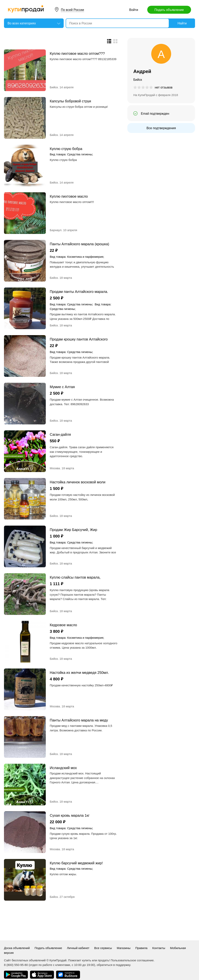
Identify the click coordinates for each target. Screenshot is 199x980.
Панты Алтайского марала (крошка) (80, 244)
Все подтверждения (161, 128)
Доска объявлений (17, 948)
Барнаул (56, 230)
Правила (141, 948)
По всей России (72, 10)
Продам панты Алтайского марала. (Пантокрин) (79, 292)
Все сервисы (103, 948)
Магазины (124, 948)
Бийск (54, 87)
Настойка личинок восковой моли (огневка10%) (78, 482)
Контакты (159, 948)
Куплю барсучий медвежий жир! (76, 863)
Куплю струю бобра (66, 149)
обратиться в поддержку (113, 965)
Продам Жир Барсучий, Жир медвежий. (73, 530)
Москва (55, 468)
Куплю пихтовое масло (69, 196)
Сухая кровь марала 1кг (70, 815)
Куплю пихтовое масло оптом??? (77, 53)
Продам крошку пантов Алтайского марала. (79, 339)
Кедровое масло (63, 625)
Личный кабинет (78, 948)
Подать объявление (169, 10)
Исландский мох (63, 768)
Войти (134, 10)
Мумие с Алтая (62, 387)
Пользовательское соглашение (132, 960)
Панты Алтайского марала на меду (79, 720)
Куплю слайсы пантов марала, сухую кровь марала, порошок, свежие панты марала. (75, 577)
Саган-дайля (60, 434)
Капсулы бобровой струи (70, 101)
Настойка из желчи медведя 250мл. (79, 673)
